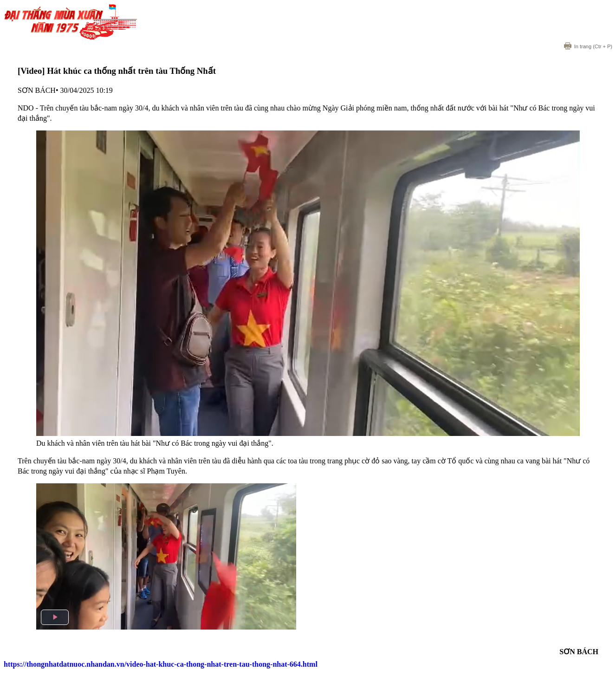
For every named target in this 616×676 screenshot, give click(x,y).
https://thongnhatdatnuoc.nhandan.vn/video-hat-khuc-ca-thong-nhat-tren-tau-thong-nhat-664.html (161, 664)
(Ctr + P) (588, 46)
